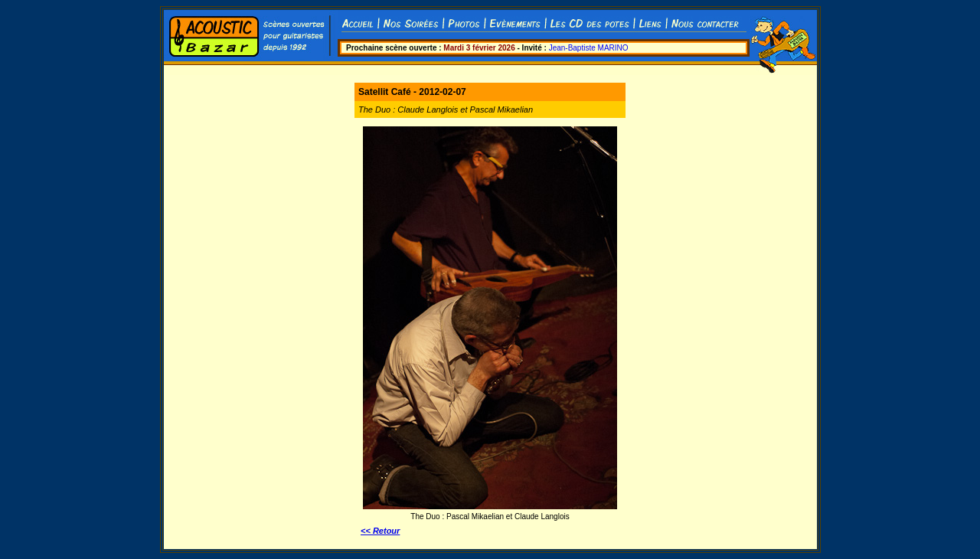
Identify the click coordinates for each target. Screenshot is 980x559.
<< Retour (380, 531)
